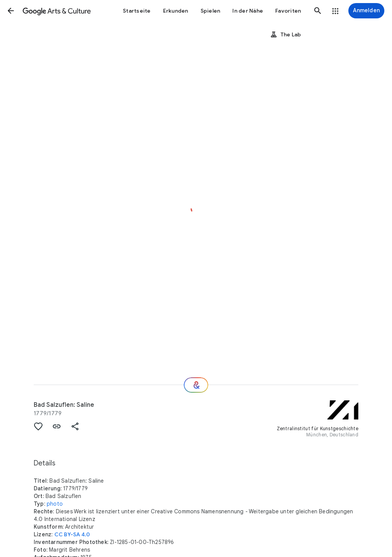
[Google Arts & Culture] (57, 11)
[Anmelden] (366, 11)
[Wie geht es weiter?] (196, 385)
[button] (11, 11)
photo (55, 504)
